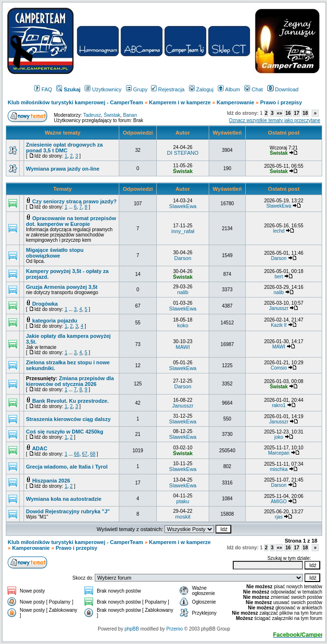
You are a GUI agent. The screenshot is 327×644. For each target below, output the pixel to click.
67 (85, 454)
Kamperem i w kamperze (180, 102)
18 (305, 113)
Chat (253, 89)
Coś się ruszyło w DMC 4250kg (65, 432)
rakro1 (278, 405)
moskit (183, 517)
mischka (279, 469)
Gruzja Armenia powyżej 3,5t (62, 287)
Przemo (175, 629)
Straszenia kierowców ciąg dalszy (68, 419)
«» (279, 113)
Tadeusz (92, 115)
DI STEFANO (182, 153)
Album (229, 89)
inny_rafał (183, 231)
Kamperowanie (235, 102)
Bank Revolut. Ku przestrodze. (70, 401)
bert (279, 277)
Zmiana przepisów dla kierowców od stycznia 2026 (70, 381)
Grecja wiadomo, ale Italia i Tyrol (67, 467)
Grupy (137, 89)
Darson (182, 258)
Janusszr (279, 308)
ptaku (183, 501)
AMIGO (279, 502)
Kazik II (279, 325)
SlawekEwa (183, 206)
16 (288, 113)
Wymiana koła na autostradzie (64, 499)
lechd (279, 231)
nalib (182, 292)
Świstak (112, 115)
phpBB (132, 629)
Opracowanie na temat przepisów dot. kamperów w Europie (71, 221)
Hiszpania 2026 (51, 481)
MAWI (183, 347)
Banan (130, 115)
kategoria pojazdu (55, 321)
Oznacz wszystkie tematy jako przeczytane (275, 120)
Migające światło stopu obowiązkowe (55, 253)
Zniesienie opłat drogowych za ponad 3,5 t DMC (64, 148)
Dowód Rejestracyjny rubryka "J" (68, 511)
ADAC (40, 448)
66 (77, 454)
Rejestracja (168, 89)
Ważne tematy (63, 133)
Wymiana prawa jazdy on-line (63, 169)
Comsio (279, 368)
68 (93, 454)
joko (278, 437)
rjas (279, 517)
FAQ (43, 89)
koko (182, 325)
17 (296, 113)
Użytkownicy (103, 89)
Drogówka (45, 304)
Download (283, 89)
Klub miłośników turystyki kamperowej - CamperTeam (75, 102)
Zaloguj (201, 89)
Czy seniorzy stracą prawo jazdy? (74, 201)
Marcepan (278, 453)
